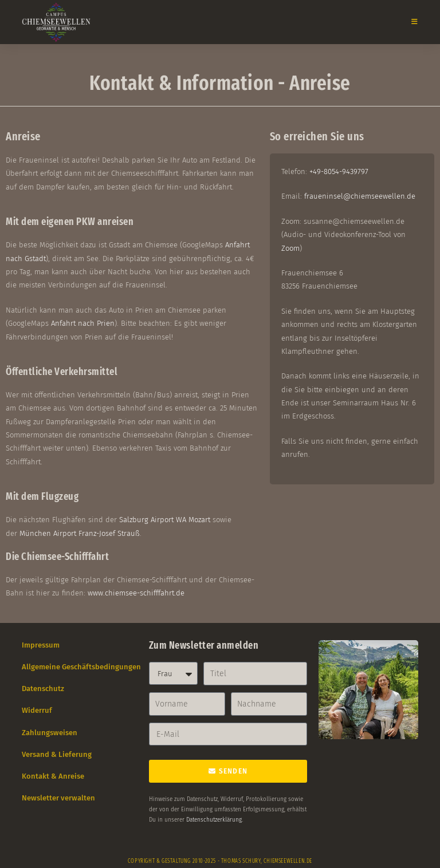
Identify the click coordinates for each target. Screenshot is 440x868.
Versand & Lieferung (57, 754)
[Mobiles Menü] (410, 22)
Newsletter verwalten (58, 798)
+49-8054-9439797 (339, 171)
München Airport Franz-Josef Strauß (80, 533)
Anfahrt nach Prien (83, 323)
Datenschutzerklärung (214, 820)
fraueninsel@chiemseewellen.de (360, 196)
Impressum (41, 645)
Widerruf (37, 710)
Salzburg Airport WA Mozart (165, 520)
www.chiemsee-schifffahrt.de (136, 593)
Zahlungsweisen (50, 733)
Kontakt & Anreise (53, 776)
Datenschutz (43, 689)
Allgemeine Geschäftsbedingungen (81, 667)
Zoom (290, 248)
